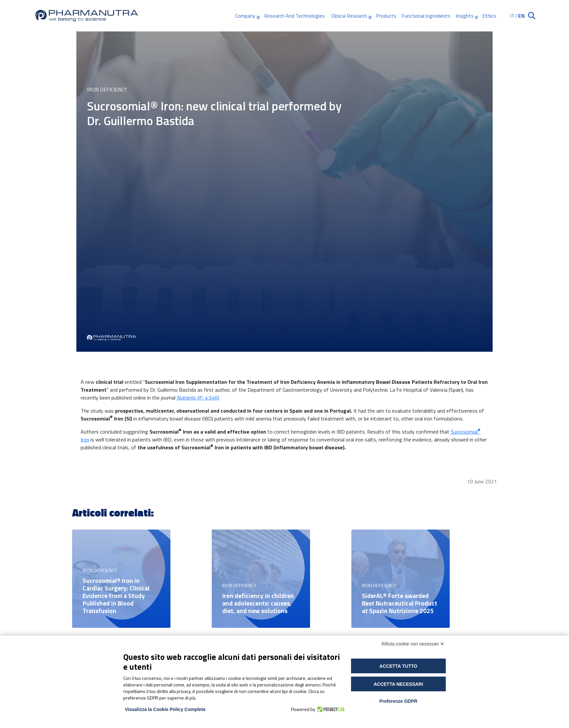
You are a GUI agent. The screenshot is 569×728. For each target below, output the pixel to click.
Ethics (489, 16)
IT (512, 16)
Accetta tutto (399, 666)
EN (521, 16)
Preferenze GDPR (398, 701)
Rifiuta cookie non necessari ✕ (413, 644)
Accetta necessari (398, 684)
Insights (465, 16)
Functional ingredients (426, 16)
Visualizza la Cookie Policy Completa (165, 709)
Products (386, 16)
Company (245, 16)
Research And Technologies (295, 16)
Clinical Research (349, 16)
